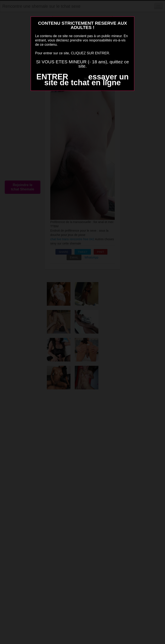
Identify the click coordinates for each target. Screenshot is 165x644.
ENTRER (52, 77)
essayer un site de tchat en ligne (86, 80)
